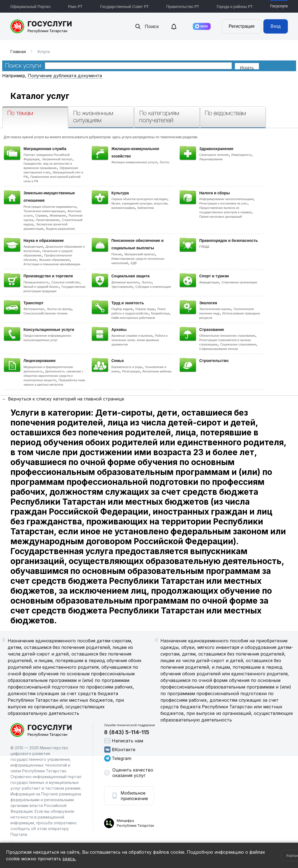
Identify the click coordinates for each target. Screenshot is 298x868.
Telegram (118, 758)
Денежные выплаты (125, 282)
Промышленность (36, 282)
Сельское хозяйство (65, 282)
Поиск (147, 26)
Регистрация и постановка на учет (223, 203)
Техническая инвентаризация (44, 211)
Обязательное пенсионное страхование (227, 336)
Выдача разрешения (61, 229)
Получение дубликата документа (65, 76)
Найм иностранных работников (133, 318)
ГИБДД (204, 247)
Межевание (58, 215)
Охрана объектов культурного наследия (139, 199)
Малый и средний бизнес (41, 287)
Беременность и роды (127, 367)
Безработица (160, 313)
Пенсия (117, 254)
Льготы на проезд (59, 309)
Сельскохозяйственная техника (46, 313)
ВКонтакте (120, 750)
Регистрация (242, 26)
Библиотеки (146, 208)
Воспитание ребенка (157, 371)
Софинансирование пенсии (219, 349)
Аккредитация (33, 247)
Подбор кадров (122, 309)
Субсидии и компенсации (153, 287)
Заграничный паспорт (57, 159)
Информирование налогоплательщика (226, 199)
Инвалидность (241, 155)
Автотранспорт (34, 309)
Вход (275, 26)
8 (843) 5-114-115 (127, 732)
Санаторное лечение (214, 155)
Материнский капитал (140, 254)
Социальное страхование (238, 344)
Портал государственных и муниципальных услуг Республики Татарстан (41, 26)
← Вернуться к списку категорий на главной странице (63, 399)
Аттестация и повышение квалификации (52, 264)
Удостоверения (122, 287)
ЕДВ (133, 263)
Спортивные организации (239, 282)
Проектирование (48, 220)
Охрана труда (145, 309)
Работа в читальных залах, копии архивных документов (140, 340)
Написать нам (124, 741)
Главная (18, 52)
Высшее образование (55, 260)
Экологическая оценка (215, 309)
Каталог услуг (40, 96)
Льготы (165, 162)
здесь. (69, 859)
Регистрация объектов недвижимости (50, 207)
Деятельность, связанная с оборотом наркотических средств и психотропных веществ (54, 376)
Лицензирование (211, 159)
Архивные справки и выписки (132, 336)
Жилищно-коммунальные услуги (134, 162)
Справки (41, 215)
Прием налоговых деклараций (221, 217)
